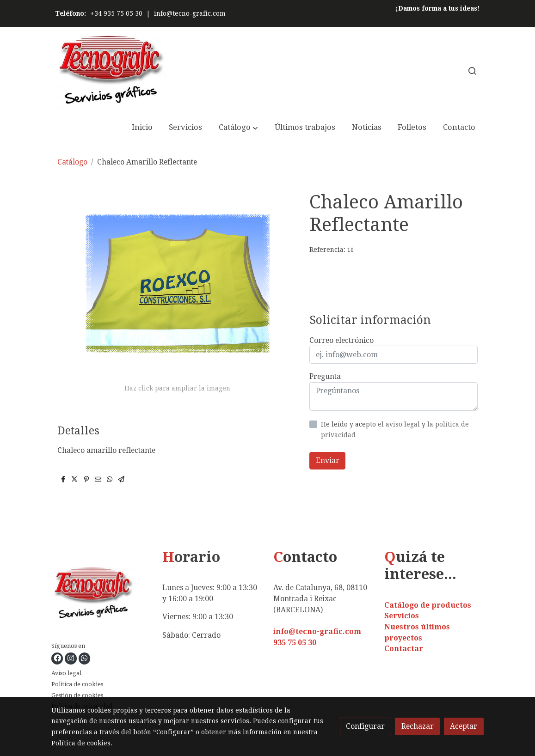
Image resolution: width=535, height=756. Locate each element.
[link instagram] (71, 658)
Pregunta (325, 376)
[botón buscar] (472, 71)
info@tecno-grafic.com (190, 13)
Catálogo (72, 162)
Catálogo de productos (428, 605)
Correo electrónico (341, 340)
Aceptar (464, 726)
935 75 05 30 (295, 643)
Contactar (404, 649)
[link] (111, 70)
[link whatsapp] (84, 658)
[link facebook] (57, 658)
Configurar (365, 726)
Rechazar (418, 726)
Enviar (328, 460)
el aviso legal (400, 424)
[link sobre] (101, 595)
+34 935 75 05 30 (116, 13)
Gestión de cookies (77, 695)
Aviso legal (66, 673)
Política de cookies (77, 684)
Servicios (402, 616)
